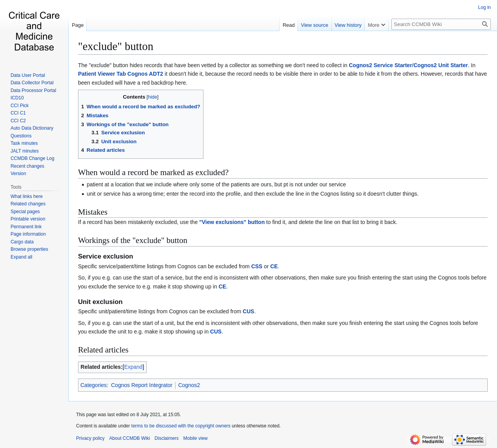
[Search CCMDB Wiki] (441, 24)
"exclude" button (116, 46)
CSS (257, 266)
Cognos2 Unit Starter (441, 65)
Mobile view (195, 438)
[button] (21, 257)
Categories (94, 385)
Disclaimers (167, 438)
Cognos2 (189, 385)
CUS (248, 311)
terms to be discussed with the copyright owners (181, 426)
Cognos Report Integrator (142, 385)
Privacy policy (90, 438)
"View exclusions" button (232, 222)
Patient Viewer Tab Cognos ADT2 (121, 74)
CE (274, 266)
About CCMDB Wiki (129, 438)
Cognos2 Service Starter (380, 65)
